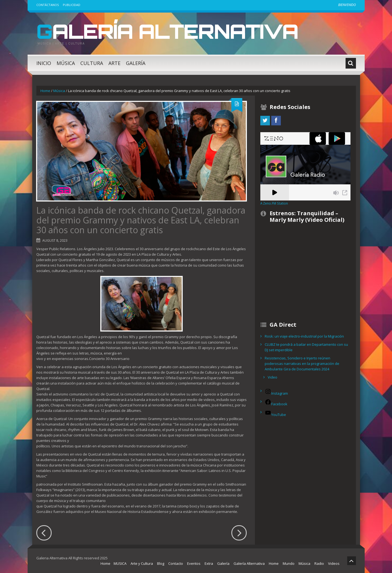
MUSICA (120, 563)
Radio (319, 563)
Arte (114, 63)
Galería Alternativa (167, 31)
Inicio (44, 63)
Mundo (289, 563)
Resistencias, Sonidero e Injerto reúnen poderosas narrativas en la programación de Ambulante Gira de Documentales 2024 (302, 364)
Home (45, 91)
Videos (334, 563)
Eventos (194, 563)
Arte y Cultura (142, 563)
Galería (136, 63)
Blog (161, 563)
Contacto (176, 563)
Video (272, 377)
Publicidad (72, 5)
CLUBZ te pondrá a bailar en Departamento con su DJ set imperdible (306, 347)
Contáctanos (48, 5)
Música (66, 63)
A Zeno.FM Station (274, 203)
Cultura (92, 63)
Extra (209, 563)
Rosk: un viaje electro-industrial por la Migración (304, 336)
